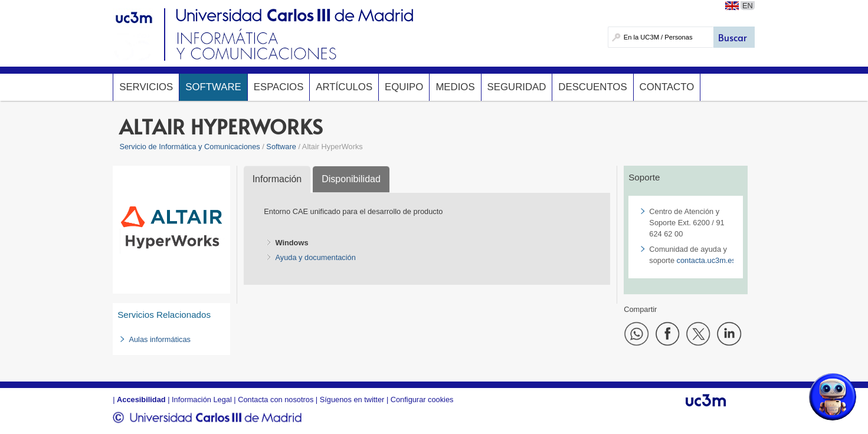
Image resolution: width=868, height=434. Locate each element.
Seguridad (517, 87)
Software (213, 87)
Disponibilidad (351, 179)
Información (277, 179)
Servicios (146, 87)
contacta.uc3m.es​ (706, 260)
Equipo (404, 87)
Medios (455, 87)
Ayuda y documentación (315, 257)
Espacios (279, 87)
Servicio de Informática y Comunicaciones (189, 147)
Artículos (344, 87)
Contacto (667, 87)
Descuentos (592, 87)
